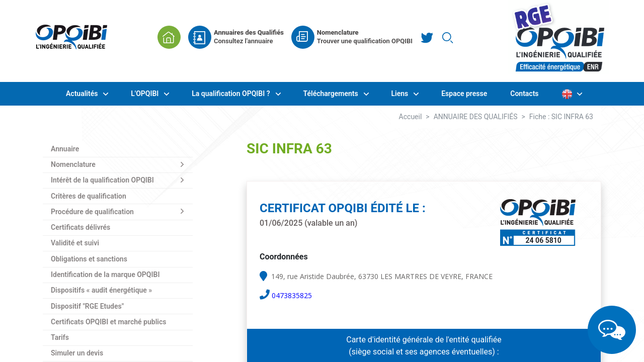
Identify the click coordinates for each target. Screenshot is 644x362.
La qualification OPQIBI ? (232, 94)
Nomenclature (73, 164)
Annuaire (65, 149)
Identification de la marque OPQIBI (105, 275)
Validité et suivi (75, 243)
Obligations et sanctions (89, 259)
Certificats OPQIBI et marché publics (108, 322)
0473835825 (292, 295)
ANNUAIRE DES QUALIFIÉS (476, 117)
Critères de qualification (89, 196)
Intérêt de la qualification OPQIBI (102, 180)
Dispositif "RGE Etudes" (87, 306)
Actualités (83, 94)
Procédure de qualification (92, 212)
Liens (401, 94)
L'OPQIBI (146, 94)
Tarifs (60, 337)
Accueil (411, 117)
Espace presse (464, 94)
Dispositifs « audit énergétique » (101, 290)
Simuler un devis (77, 353)
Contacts (524, 94)
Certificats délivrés (80, 227)
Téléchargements (332, 94)
